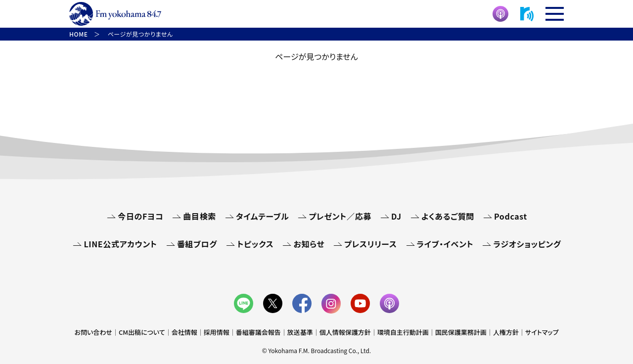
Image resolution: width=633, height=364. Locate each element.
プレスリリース (370, 244)
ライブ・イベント (445, 244)
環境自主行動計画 (403, 332)
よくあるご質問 (448, 216)
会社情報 (184, 332)
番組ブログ (197, 244)
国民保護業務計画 (461, 332)
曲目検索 (200, 216)
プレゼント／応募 (340, 216)
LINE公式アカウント (120, 244)
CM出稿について (142, 332)
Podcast (511, 216)
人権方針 (506, 332)
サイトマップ (542, 332)
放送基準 (300, 332)
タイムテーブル (262, 216)
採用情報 (217, 332)
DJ (396, 216)
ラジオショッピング (527, 244)
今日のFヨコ (140, 216)
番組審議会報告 (258, 332)
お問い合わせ (93, 332)
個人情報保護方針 (345, 332)
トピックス (255, 244)
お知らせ (309, 244)
